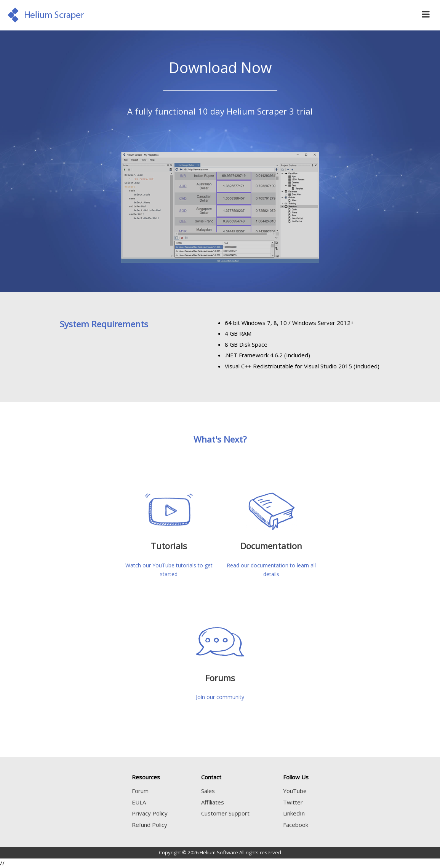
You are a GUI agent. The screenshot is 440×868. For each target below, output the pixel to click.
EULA (139, 802)
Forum (140, 791)
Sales (208, 791)
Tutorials (169, 546)
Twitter (293, 802)
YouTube (295, 791)
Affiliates (213, 802)
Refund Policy (150, 825)
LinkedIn (294, 813)
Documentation (271, 546)
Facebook (296, 825)
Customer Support (225, 813)
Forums (220, 678)
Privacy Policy (150, 813)
